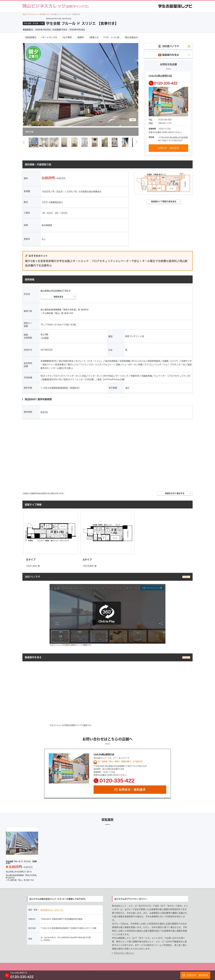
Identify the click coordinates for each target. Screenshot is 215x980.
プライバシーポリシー (124, 953)
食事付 (80, 37)
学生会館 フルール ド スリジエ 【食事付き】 (65, 14)
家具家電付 (31, 37)
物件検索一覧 (44, 14)
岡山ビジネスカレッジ (30, 14)
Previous (25, 85)
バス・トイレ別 (111, 37)
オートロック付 (49, 37)
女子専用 (67, 37)
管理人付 (94, 37)
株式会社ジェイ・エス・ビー (52, 910)
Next (136, 85)
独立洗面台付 (131, 37)
